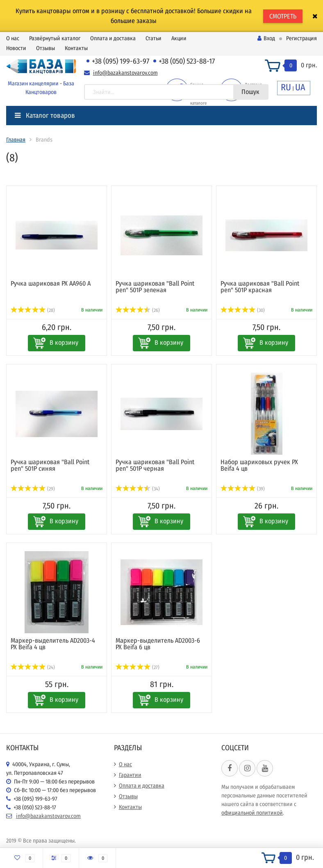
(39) (243, 489)
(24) (33, 667)
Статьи (154, 38)
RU (286, 87)
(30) (243, 310)
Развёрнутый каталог (55, 38)
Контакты (76, 48)
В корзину (64, 342)
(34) (138, 489)
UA (300, 87)
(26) (138, 310)
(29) (33, 489)
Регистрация (301, 38)
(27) (138, 667)
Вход (266, 38)
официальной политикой (252, 813)
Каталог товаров (45, 116)
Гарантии (130, 775)
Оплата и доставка (113, 38)
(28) (33, 310)
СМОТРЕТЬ (283, 16)
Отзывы (45, 48)
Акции (179, 38)
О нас (13, 38)
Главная (16, 140)
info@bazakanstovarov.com (125, 73)
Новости (16, 48)
